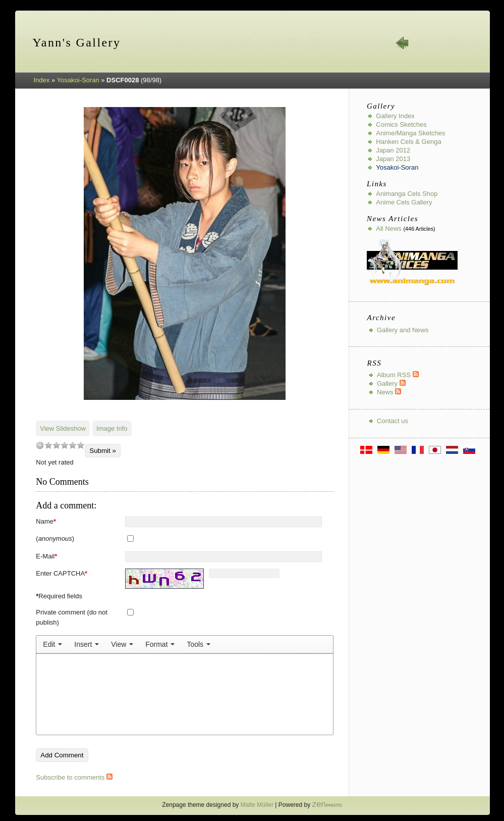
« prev (403, 43)
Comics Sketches (401, 124)
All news (389, 228)
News (389, 392)
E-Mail (46, 556)
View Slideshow (63, 428)
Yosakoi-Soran (78, 80)
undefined (40, 445)
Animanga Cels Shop (407, 194)
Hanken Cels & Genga (408, 142)
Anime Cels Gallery (404, 202)
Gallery (391, 383)
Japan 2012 (393, 150)
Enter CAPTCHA (62, 573)
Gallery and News (403, 330)
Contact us (393, 421)
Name (46, 521)
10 (81, 445)
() (55, 538)
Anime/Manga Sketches (410, 133)
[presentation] (52, 644)
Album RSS (398, 375)
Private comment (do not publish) (72, 617)
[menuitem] (52, 644)
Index (42, 80)
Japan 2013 (393, 159)
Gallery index (395, 116)
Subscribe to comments (74, 777)
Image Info (112, 428)
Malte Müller (257, 805)
